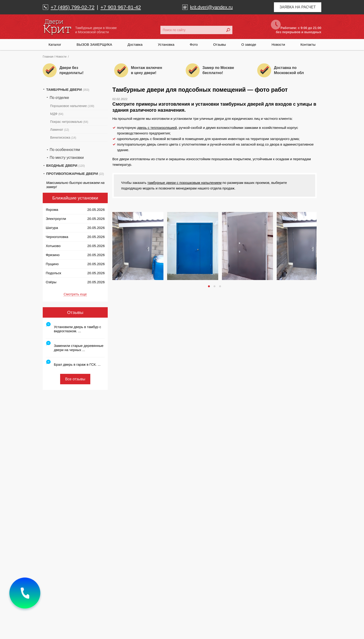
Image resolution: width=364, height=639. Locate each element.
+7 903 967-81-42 (121, 7)
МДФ (57, 114)
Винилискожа (63, 137)
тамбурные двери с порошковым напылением (185, 183)
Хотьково (53, 246)
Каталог (55, 44)
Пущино (52, 264)
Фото (194, 44)
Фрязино (53, 255)
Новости (278, 44)
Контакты (308, 44)
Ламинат (60, 130)
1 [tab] (209, 286)
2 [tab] (215, 286)
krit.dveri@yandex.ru (211, 7)
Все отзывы (75, 379)
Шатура (52, 228)
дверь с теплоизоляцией (157, 128)
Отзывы (219, 44)
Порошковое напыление (72, 106)
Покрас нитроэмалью (69, 122)
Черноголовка (57, 237)
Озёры (51, 282)
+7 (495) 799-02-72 (73, 7)
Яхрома (52, 210)
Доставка (135, 44)
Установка (166, 44)
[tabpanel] (138, 246)
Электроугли (56, 219)
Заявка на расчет (298, 7)
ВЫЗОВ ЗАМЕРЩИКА (94, 44)
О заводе (249, 44)
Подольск (53, 273)
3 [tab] (221, 286)
